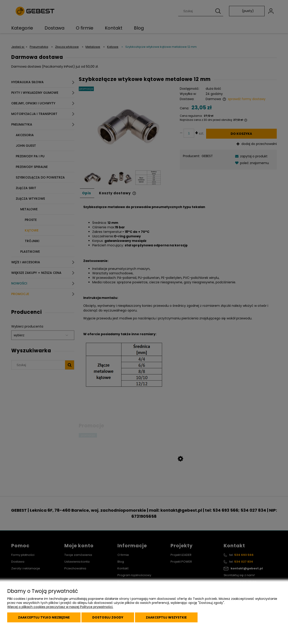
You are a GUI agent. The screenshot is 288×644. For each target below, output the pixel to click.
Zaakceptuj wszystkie (166, 617)
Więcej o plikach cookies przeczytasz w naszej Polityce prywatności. (60, 607)
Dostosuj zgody (108, 617)
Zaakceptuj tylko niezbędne (44, 617)
